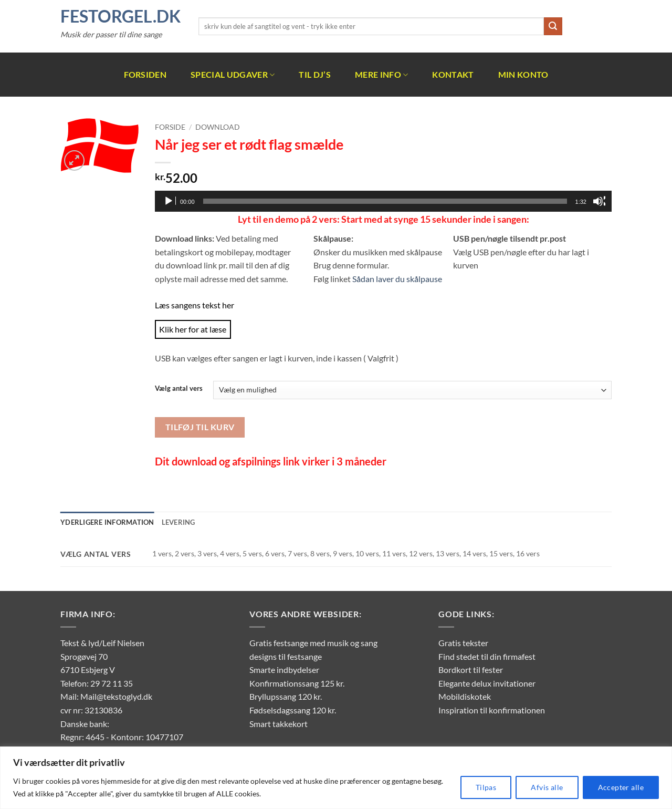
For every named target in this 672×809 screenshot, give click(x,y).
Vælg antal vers (179, 389)
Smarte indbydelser (284, 670)
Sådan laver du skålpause (397, 279)
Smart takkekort (279, 724)
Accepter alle (621, 787)
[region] (336, 778)
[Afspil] (170, 201)
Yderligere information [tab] (107, 522)
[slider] (385, 201)
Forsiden (145, 74)
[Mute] (599, 201)
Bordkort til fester (471, 670)
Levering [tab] (178, 522)
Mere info (381, 75)
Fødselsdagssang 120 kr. (293, 710)
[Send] (553, 26)
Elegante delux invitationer (487, 683)
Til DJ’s (315, 74)
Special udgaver (233, 75)
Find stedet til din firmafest (487, 656)
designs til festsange (286, 656)
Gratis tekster (463, 643)
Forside (170, 127)
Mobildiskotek (465, 696)
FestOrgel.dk (120, 16)
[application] (383, 201)
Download (218, 127)
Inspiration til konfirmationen (492, 710)
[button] (74, 160)
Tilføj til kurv (200, 427)
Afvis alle (547, 787)
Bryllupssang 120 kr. (286, 696)
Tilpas (486, 787)
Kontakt (453, 74)
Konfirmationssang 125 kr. (297, 683)
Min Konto (523, 74)
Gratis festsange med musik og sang (313, 643)
